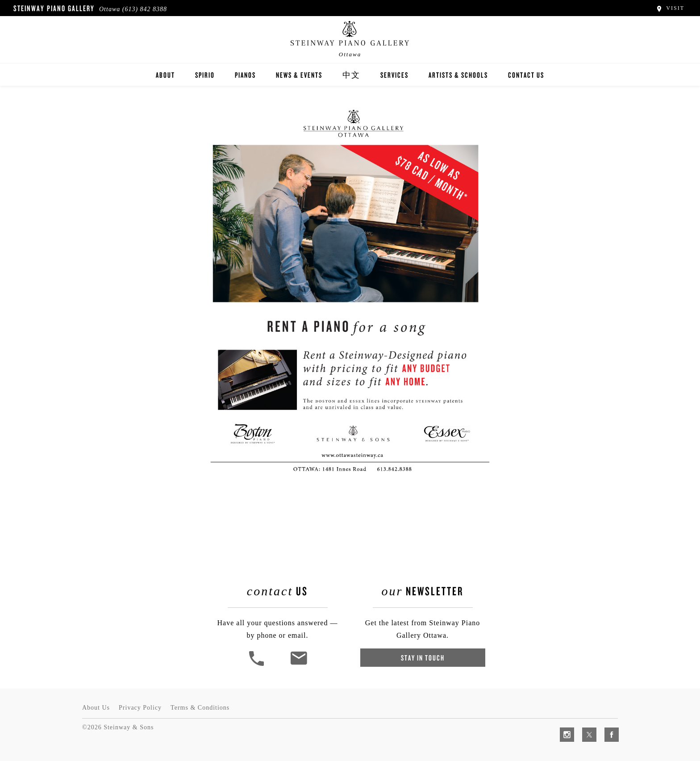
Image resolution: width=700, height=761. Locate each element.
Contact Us (526, 75)
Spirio (205, 75)
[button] (258, 665)
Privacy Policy (140, 708)
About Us (96, 708)
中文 (351, 75)
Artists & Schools (458, 75)
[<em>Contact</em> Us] (298, 665)
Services (394, 75)
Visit (670, 8)
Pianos (245, 75)
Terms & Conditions (200, 708)
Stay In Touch (423, 658)
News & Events (299, 75)
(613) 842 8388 (145, 9)
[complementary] (635, 712)
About (165, 75)
